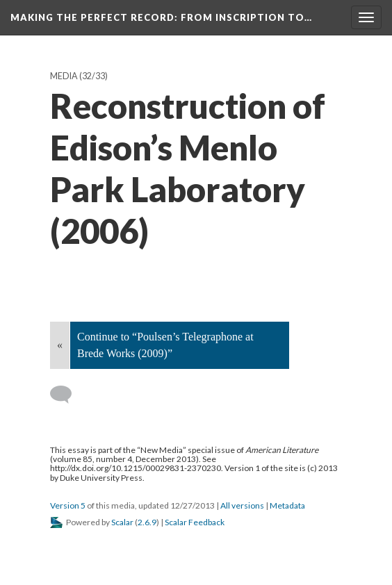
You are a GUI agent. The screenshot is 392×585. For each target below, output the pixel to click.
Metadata (287, 505)
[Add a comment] (67, 395)
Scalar (122, 522)
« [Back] (60, 345)
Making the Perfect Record (161, 17)
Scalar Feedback (195, 522)
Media (64, 76)
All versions (242, 505)
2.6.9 (147, 522)
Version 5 (68, 505)
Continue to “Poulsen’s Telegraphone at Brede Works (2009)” (165, 345)
